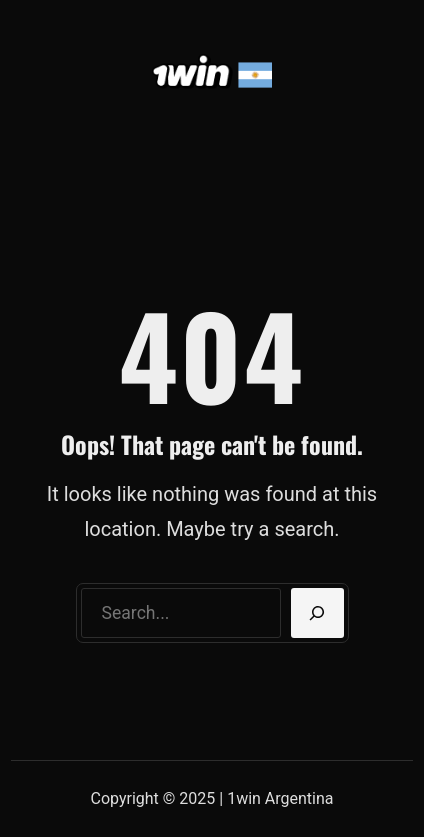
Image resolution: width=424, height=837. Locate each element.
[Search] (317, 613)
